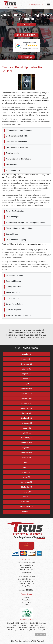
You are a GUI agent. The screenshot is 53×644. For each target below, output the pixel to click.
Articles (26, 598)
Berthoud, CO (26, 359)
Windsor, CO (26, 512)
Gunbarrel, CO (26, 418)
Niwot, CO (26, 477)
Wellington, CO (26, 502)
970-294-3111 (29, 584)
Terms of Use (27, 602)
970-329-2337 (37, 4)
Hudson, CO (26, 428)
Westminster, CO (26, 507)
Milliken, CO (26, 472)
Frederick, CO (26, 398)
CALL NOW (26, 24)
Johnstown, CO (26, 438)
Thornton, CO (26, 492)
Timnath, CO (26, 497)
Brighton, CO (27, 374)
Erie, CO (26, 384)
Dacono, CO (26, 379)
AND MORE (41, 635)
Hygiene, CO (26, 433)
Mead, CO (27, 467)
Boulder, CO (26, 369)
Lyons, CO (26, 462)
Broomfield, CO (26, 364)
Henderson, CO (26, 423)
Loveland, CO (27, 457)
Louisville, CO (26, 453)
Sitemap (27, 605)
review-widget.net (30, 53)
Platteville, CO (26, 487)
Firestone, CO (27, 389)
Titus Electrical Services (23, 641)
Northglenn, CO (26, 482)
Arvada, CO (27, 354)
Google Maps (26, 572)
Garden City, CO (26, 408)
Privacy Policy (26, 600)
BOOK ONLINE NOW (26, 35)
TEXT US (26, 57)
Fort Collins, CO (26, 394)
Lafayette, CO (27, 443)
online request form (35, 337)
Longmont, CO (26, 448)
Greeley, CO (27, 413)
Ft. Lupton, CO (26, 403)
